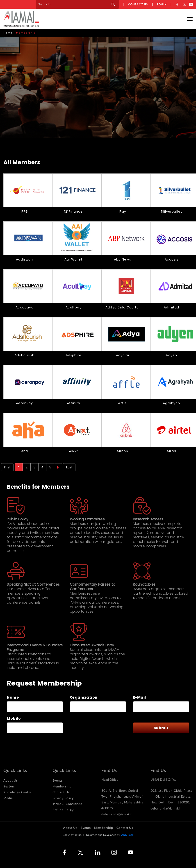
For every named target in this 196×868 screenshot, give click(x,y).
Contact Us (61, 792)
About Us (11, 781)
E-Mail (139, 697)
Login (162, 4)
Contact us (138, 4)
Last (69, 467)
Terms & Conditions (67, 804)
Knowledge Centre (17, 792)
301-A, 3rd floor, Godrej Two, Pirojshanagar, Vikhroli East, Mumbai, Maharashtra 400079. (122, 800)
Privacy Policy (63, 798)
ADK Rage (127, 835)
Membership (62, 787)
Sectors (9, 787)
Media (8, 798)
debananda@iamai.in (117, 814)
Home (8, 33)
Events (58, 781)
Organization (84, 697)
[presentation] (94, 728)
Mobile (14, 719)
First (7, 467)
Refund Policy (63, 810)
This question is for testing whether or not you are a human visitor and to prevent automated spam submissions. (90, 728)
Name (13, 697)
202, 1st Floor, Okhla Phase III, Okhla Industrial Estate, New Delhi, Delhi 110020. (172, 797)
